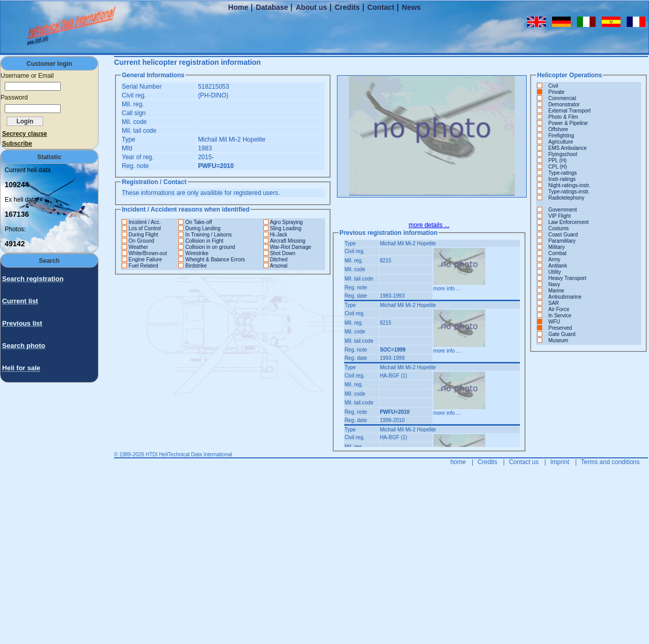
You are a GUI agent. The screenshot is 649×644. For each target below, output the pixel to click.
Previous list (22, 323)
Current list (20, 301)
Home (238, 7)
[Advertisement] (31, 512)
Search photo (24, 346)
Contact (381, 7)
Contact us (524, 462)
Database (272, 7)
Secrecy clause (25, 134)
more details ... (429, 225)
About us (311, 7)
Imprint (560, 462)
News (411, 7)
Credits (347, 7)
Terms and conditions (610, 462)
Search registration (33, 279)
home (458, 462)
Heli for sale (21, 368)
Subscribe (17, 144)
